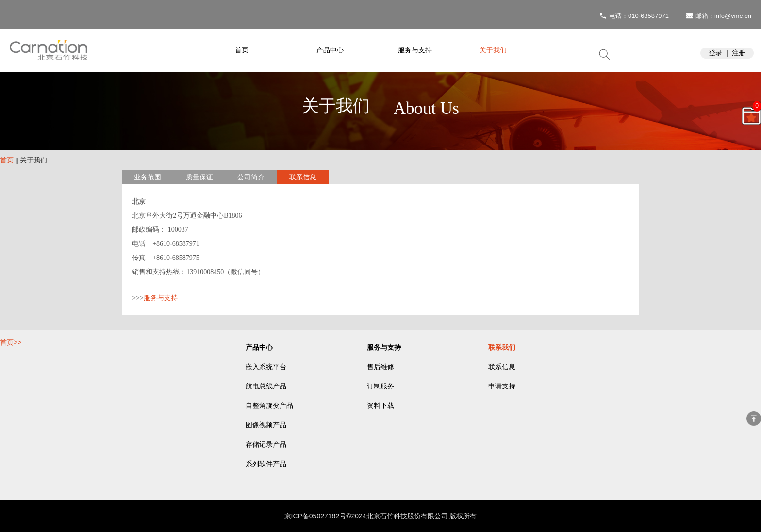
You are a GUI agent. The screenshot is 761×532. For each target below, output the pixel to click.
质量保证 (199, 177)
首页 (242, 50)
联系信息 (303, 177)
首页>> (11, 342)
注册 (739, 53)
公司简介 (251, 177)
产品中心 (330, 50)
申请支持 (502, 386)
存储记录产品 (266, 444)
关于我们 (493, 50)
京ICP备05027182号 (315, 516)
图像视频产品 (266, 425)
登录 (715, 53)
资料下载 (380, 406)
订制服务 (380, 386)
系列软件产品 (266, 464)
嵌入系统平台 (266, 367)
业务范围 (148, 177)
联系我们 (502, 347)
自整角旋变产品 (269, 406)
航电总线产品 (266, 386)
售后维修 (380, 367)
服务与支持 (415, 50)
